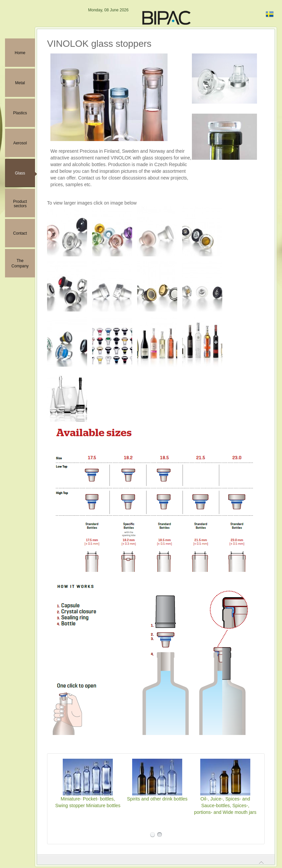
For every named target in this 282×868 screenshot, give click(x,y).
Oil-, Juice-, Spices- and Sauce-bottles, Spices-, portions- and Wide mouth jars (225, 805)
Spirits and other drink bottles (157, 799)
